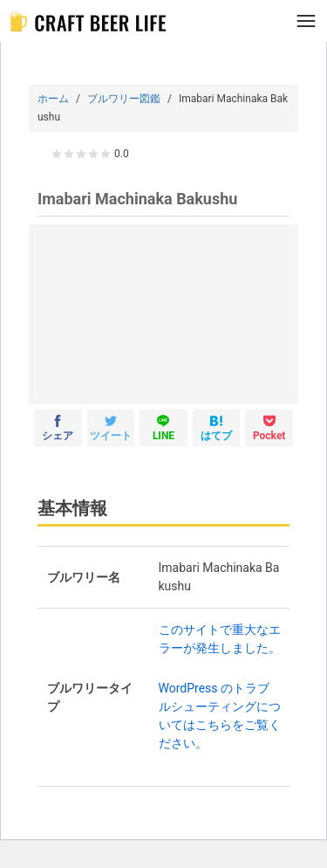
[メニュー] (306, 21)
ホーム (53, 99)
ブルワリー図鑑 (124, 99)
